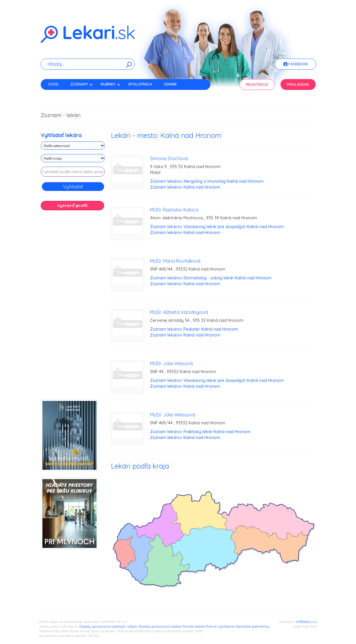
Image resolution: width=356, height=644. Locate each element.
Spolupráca (140, 84)
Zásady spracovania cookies (160, 626)
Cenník (170, 84)
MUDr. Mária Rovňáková (175, 261)
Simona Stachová (169, 158)
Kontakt (56, 94)
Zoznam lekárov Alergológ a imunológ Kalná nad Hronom (207, 181)
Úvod (53, 84)
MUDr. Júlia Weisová (171, 363)
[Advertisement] (73, 307)
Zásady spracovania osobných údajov (108, 626)
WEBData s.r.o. (306, 622)
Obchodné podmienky (252, 626)
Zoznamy (82, 84)
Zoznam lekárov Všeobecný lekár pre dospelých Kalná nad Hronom (217, 227)
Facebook (295, 64)
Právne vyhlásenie (220, 626)
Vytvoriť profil (72, 205)
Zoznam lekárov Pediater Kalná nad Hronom (194, 329)
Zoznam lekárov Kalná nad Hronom (185, 187)
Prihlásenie (298, 84)
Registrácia (257, 84)
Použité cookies (194, 626)
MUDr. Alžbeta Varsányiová (179, 312)
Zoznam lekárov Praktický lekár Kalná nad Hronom (200, 432)
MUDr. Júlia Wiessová (173, 415)
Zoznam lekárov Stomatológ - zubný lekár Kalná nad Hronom (211, 278)
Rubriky (110, 84)
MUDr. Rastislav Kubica (174, 210)
